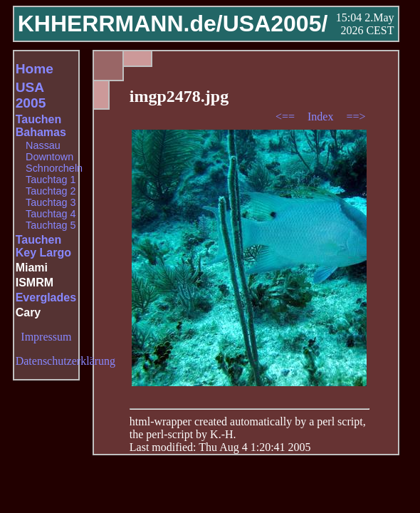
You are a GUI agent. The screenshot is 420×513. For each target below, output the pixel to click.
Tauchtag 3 (51, 202)
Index (322, 116)
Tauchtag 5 (51, 225)
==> (356, 116)
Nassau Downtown (49, 151)
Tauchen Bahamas (41, 126)
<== (287, 116)
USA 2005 (31, 95)
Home (35, 69)
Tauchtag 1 (51, 180)
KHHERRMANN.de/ (120, 24)
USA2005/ (275, 24)
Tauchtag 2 (51, 191)
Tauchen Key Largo (43, 246)
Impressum (46, 337)
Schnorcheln (54, 168)
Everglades (46, 297)
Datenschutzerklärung (65, 361)
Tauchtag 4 (51, 214)
